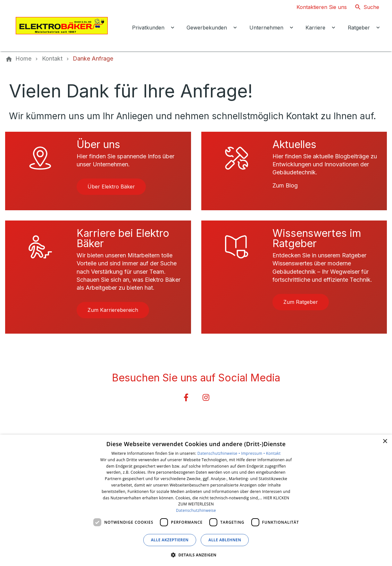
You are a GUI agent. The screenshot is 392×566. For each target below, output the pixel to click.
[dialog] (196, 500)
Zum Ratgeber (301, 302)
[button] (196, 555)
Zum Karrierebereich (113, 310)
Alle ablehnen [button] (225, 540)
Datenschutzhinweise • (219, 453)
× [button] (385, 441)
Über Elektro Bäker (111, 187)
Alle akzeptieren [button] (170, 540)
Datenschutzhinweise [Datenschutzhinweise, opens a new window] (196, 510)
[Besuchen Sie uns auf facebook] (186, 397)
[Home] (23, 59)
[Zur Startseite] (62, 26)
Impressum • (254, 453)
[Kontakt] (52, 59)
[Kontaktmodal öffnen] (317, 7)
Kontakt (273, 453)
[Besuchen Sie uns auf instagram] (206, 397)
